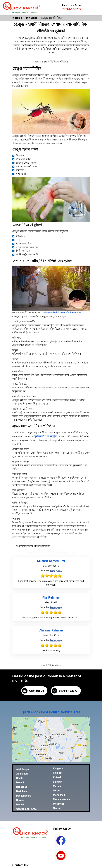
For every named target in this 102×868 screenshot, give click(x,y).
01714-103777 (71, 9)
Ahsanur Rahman (51, 630)
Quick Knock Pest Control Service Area (51, 712)
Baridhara (22, 791)
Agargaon (22, 774)
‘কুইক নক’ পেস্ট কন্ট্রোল (46, 436)
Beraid (20, 805)
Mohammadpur (62, 799)
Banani (20, 782)
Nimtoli (57, 808)
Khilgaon (58, 769)
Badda (20, 778)
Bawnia (20, 800)
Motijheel (58, 804)
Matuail (57, 786)
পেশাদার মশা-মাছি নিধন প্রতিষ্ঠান (51, 61)
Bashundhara (24, 796)
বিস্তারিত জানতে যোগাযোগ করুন (33, 546)
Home (17, 18)
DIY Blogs (32, 18)
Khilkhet (58, 773)
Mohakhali (59, 795)
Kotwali (57, 777)
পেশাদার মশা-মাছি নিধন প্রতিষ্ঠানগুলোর (61, 312)
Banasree (22, 787)
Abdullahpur (23, 769)
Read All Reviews (51, 665)
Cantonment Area (26, 809)
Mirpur (57, 791)
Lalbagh (58, 782)
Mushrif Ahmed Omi (51, 561)
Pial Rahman (51, 598)
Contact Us (33, 691)
